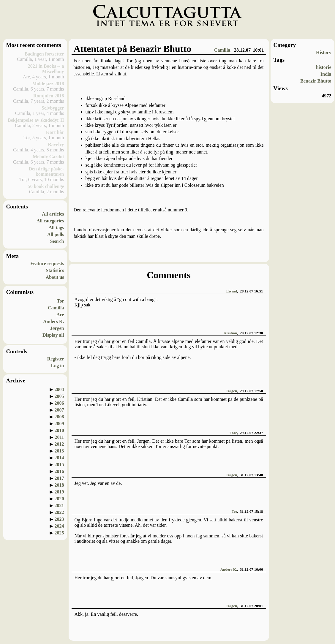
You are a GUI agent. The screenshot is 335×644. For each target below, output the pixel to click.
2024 (59, 526)
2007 (59, 410)
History (324, 52)
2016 (59, 471)
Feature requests (47, 264)
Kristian (230, 333)
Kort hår (55, 132)
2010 (59, 430)
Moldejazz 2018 (48, 84)
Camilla (56, 308)
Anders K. (53, 321)
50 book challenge (46, 186)
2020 (59, 499)
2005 (59, 396)
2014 (59, 458)
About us (55, 277)
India (326, 74)
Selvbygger (53, 108)
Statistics (55, 270)
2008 (59, 417)
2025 (59, 533)
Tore (233, 433)
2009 (59, 424)
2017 (59, 478)
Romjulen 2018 (49, 96)
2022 (59, 512)
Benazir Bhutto (316, 81)
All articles (53, 214)
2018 (59, 485)
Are (60, 315)
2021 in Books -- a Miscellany (46, 69)
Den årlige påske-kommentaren (46, 171)
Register (56, 359)
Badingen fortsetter (44, 54)
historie (324, 67)
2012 (59, 444)
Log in (57, 366)
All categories (50, 221)
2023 (59, 519)
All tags (56, 228)
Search (57, 241)
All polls (56, 234)
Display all (53, 335)
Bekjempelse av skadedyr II (36, 120)
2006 (59, 403)
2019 (59, 492)
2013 (59, 451)
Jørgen (57, 328)
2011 (59, 437)
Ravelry (56, 144)
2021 (59, 505)
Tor (60, 301)
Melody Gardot (48, 157)
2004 (59, 389)
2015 (59, 465)
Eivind (232, 291)
